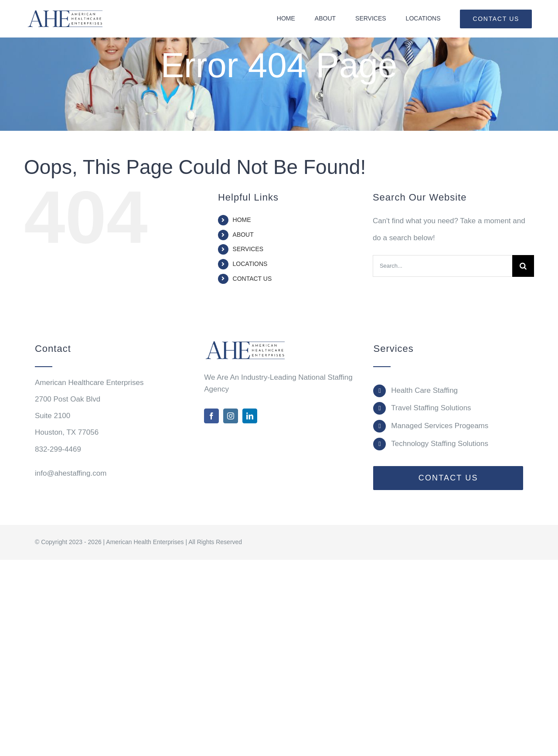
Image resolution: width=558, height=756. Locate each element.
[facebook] (211, 416)
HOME (242, 220)
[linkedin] (250, 416)
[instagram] (231, 416)
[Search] (523, 266)
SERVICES (248, 249)
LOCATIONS (250, 264)
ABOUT (243, 235)
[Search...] (442, 266)
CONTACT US (252, 279)
